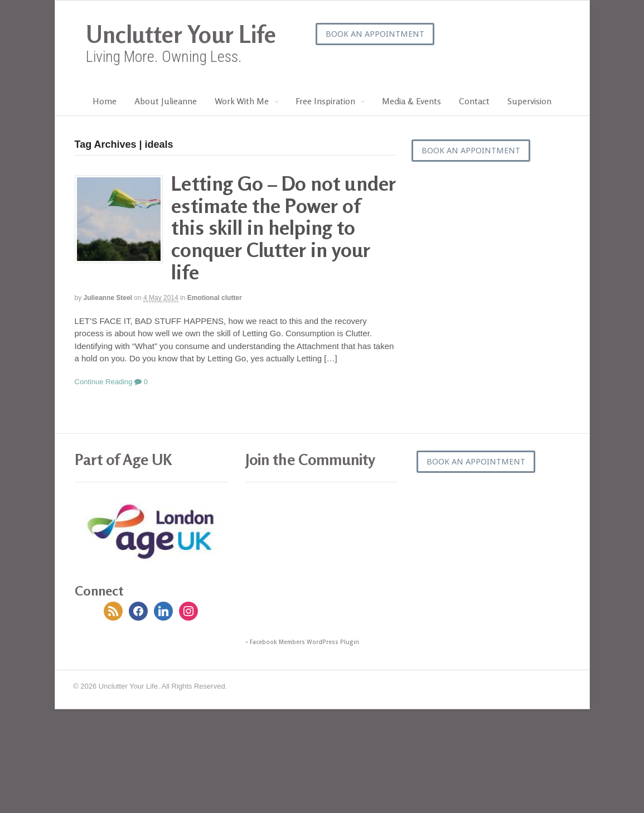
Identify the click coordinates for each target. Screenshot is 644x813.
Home (105, 101)
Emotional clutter (215, 298)
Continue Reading (104, 382)
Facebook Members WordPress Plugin (304, 642)
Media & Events (411, 101)
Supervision (529, 101)
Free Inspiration (325, 101)
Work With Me (242, 101)
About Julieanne (166, 101)
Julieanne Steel (108, 298)
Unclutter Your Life (181, 34)
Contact (474, 101)
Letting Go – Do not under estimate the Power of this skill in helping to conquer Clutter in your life (284, 227)
